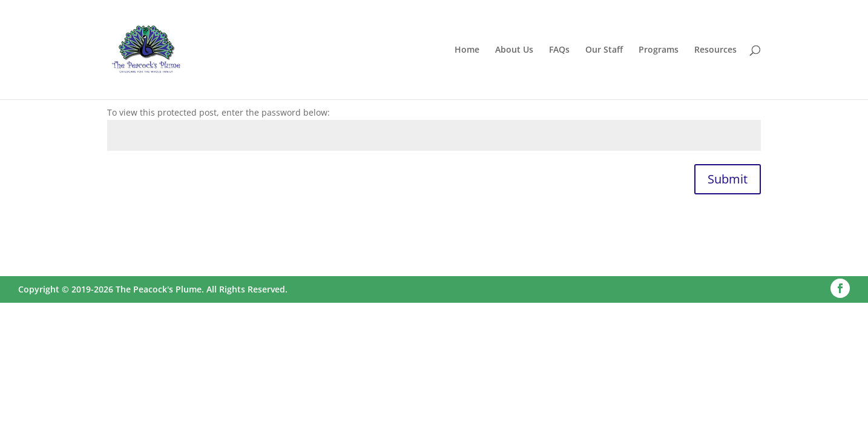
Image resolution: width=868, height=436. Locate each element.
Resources (715, 50)
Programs (659, 50)
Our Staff (604, 50)
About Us (514, 50)
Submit (728, 179)
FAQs (559, 50)
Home (467, 50)
